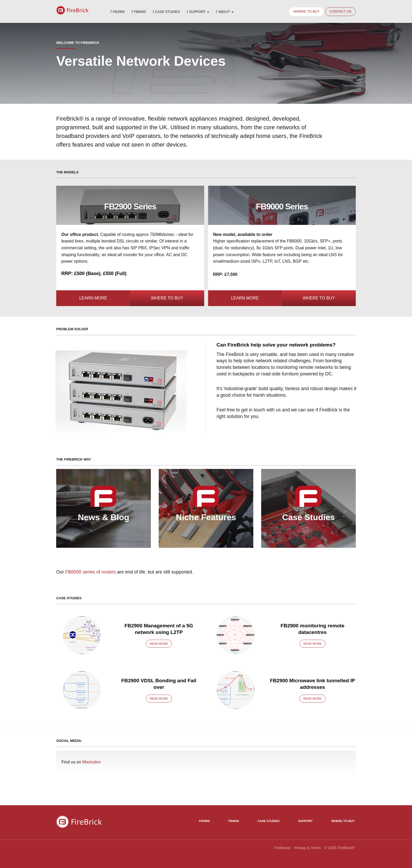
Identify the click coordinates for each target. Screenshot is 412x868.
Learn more (93, 298)
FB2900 (119, 12)
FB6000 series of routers (91, 572)
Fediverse (282, 848)
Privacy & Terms (307, 848)
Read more (159, 644)
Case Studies (167, 12)
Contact (340, 11)
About (226, 12)
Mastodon (91, 762)
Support (199, 12)
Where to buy (306, 11)
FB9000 (140, 12)
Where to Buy (167, 298)
